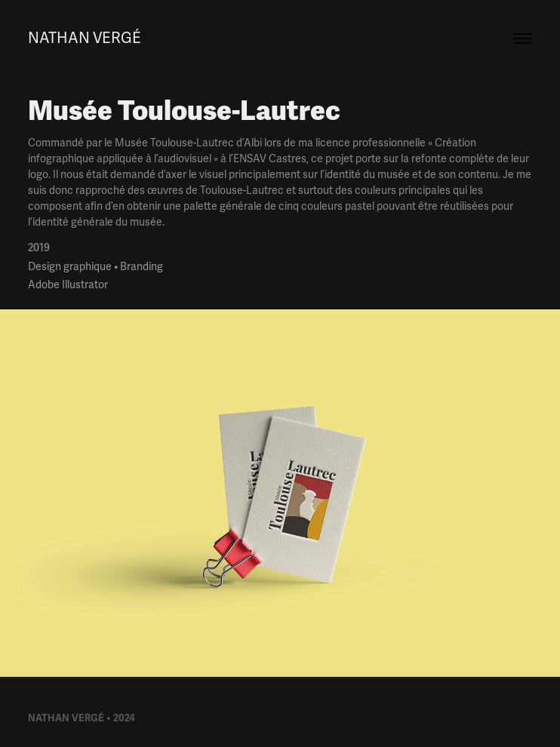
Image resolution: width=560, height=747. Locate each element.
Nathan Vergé (85, 38)
